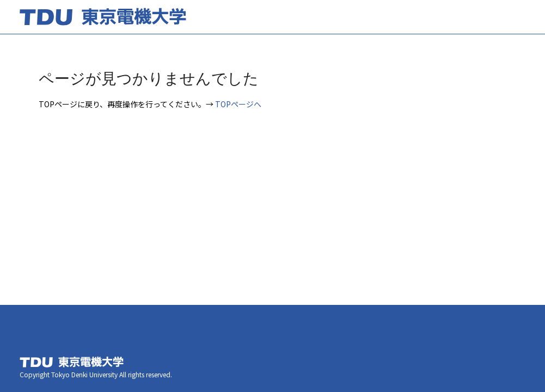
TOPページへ (238, 104)
